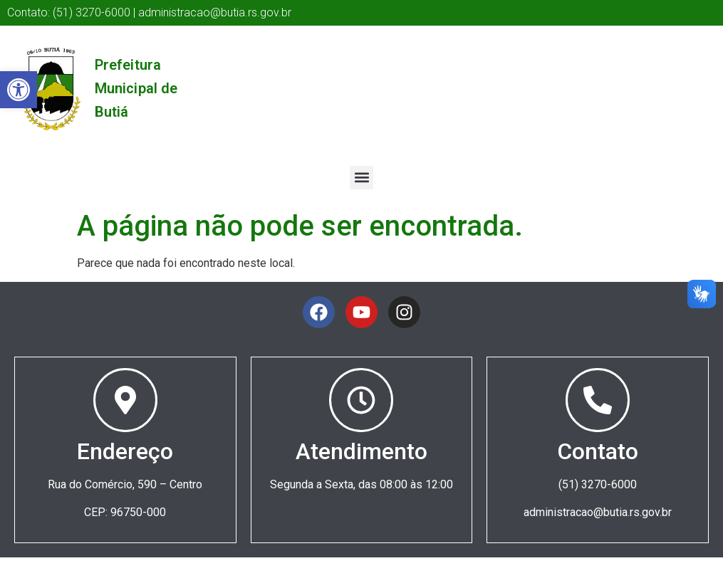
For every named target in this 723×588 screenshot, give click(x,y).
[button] (361, 178)
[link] (19, 90)
